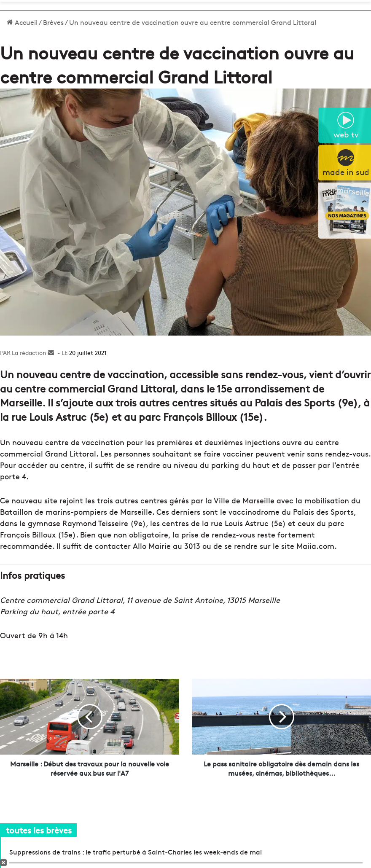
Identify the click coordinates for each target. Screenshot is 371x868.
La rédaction (29, 352)
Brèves (53, 22)
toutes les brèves (39, 830)
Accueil (22, 22)
